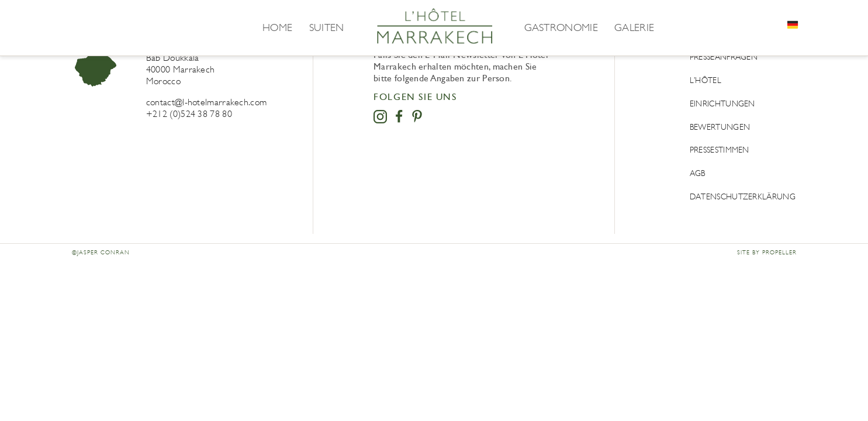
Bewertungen (720, 127)
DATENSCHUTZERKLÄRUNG (743, 197)
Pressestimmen (720, 150)
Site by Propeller (767, 253)
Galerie (634, 27)
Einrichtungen (722, 104)
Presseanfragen (724, 57)
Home (277, 27)
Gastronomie (561, 27)
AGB (698, 173)
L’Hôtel (706, 80)
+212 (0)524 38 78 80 (189, 114)
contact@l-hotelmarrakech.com (206, 102)
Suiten (327, 27)
